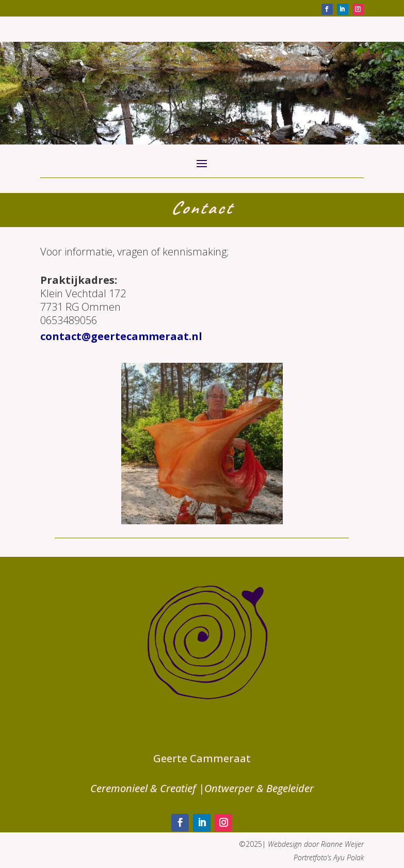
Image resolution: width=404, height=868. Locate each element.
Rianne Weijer (342, 844)
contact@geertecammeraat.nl (121, 336)
